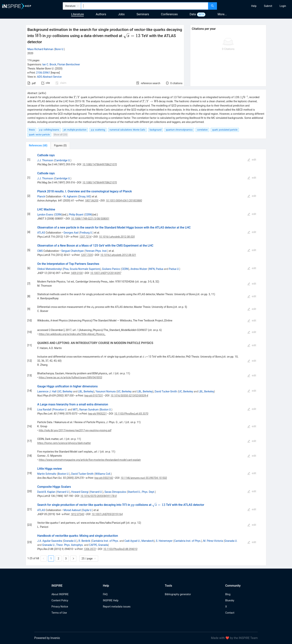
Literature (77, 14)
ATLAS (41, 233)
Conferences (169, 14)
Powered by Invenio (47, 638)
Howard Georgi (80, 492)
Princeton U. (60, 410)
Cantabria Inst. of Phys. (105, 541)
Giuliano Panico (111, 269)
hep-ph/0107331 (94, 396)
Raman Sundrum (89, 410)
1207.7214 (85, 237)
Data (193, 14)
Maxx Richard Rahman (40, 49)
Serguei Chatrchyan (73, 251)
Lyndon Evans (45, 215)
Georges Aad (71, 233)
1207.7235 (87, 255)
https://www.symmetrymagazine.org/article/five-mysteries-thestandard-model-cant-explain (90, 460)
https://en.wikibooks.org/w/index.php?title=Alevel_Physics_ (72, 334)
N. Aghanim (70, 196)
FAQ (105, 594)
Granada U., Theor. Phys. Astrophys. (63, 545)
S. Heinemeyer (164, 541)
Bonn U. (59, 49)
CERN (58, 215)
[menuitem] (254, 6)
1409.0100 (77, 273)
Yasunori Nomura (106, 391)
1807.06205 (92, 201)
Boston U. (106, 410)
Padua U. (174, 269)
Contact (230, 613)
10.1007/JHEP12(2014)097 (106, 273)
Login (283, 6)
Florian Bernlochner (69, 64)
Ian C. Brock (49, 64)
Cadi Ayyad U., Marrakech (139, 541)
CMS (40, 251)
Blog (228, 594)
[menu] (255, 6)
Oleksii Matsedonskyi (50, 269)
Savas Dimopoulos (115, 492)
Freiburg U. (86, 233)
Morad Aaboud (72, 510)
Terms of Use (59, 613)
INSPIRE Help (111, 600)
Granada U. (70, 541)
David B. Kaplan (46, 492)
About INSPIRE (60, 594)
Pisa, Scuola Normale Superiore (82, 269)
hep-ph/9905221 (97, 414)
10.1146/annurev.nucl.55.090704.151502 (144, 478)
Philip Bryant (76, 215)
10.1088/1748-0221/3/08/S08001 (90, 219)
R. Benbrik (84, 541)
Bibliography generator (178, 594)
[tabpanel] (146, 357)
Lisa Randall (44, 410)
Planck (41, 196)
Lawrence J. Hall (47, 391)
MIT (75, 410)
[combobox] (145, 6)
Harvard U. (63, 492)
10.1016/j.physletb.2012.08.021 (118, 255)
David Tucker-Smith (166, 391)
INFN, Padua (156, 269)
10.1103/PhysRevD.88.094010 (120, 549)
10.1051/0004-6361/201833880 (124, 201)
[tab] (38, 145)
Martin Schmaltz (47, 474)
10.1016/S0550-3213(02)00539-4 (129, 396)
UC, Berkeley (65, 391)
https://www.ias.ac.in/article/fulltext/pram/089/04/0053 (70, 377)
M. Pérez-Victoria (213, 541)
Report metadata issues (117, 607)
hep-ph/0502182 (104, 478)
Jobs (121, 14)
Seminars (143, 14)
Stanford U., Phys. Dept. (141, 492)
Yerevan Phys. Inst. (96, 251)
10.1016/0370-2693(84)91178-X (99, 496)
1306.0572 (90, 549)
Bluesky (230, 600)
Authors (101, 14)
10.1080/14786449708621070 (100, 164)
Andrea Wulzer (139, 269)
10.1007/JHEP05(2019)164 (107, 514)
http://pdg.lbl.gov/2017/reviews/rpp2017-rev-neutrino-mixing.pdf (75, 430)
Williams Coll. (103, 474)
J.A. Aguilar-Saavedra (50, 541)
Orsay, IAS (85, 196)
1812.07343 (77, 514)
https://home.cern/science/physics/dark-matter (64, 443)
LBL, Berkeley (86, 391)
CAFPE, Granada (98, 545)
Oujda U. (87, 510)
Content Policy (60, 600)
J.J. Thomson (45, 160)
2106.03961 (43, 73)
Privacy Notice (60, 607)
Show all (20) (60, 135)
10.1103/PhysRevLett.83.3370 (131, 414)
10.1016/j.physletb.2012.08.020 (117, 237)
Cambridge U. (63, 160)
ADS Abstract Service (49, 77)
